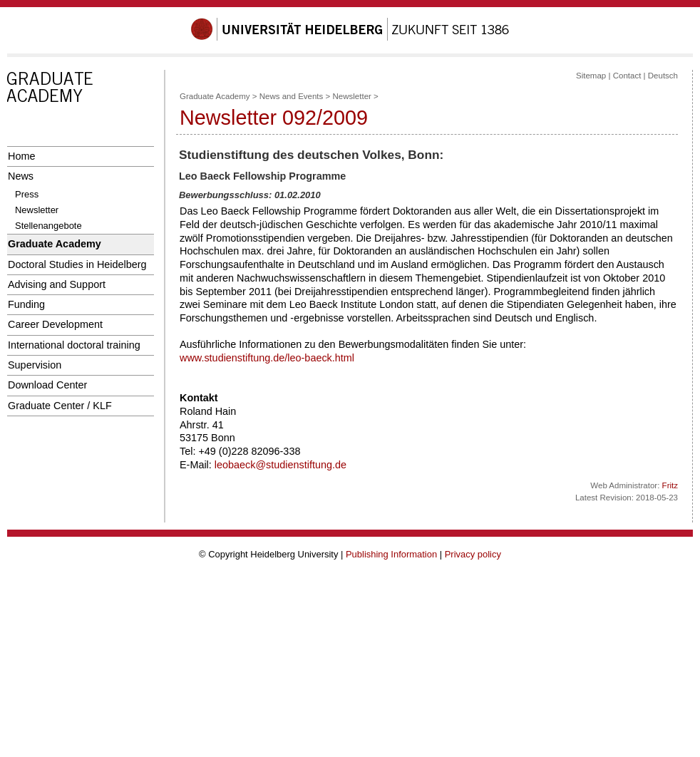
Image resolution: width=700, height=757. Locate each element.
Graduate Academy (55, 244)
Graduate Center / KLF (60, 406)
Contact (627, 76)
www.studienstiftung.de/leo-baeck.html (267, 358)
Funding (26, 304)
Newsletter (37, 210)
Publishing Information (391, 554)
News (21, 176)
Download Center (47, 385)
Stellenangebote (48, 226)
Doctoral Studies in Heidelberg (77, 264)
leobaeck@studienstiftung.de (280, 465)
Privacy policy (473, 554)
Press (27, 194)
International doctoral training (74, 345)
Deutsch (663, 76)
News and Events (292, 96)
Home (21, 156)
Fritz (670, 485)
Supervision (35, 365)
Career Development (55, 324)
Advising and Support (57, 284)
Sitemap (591, 76)
